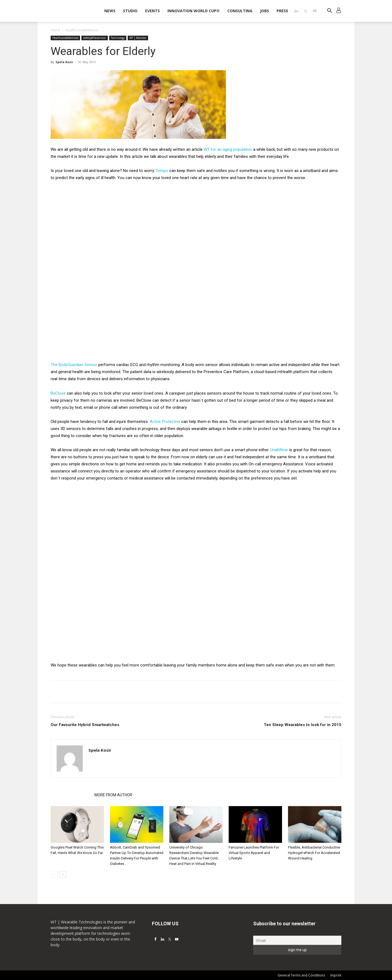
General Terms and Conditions (301, 975)
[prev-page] (54, 875)
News (110, 11)
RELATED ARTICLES (71, 795)
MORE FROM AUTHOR (113, 795)
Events (152, 11)
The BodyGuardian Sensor (74, 365)
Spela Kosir (64, 62)
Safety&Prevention (95, 38)
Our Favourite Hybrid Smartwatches (85, 725)
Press (282, 11)
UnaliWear (280, 450)
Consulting (240, 11)
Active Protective (165, 422)
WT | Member (138, 38)
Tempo (162, 171)
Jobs (264, 11)
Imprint (336, 975)
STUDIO (130, 11)
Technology (118, 38)
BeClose (58, 393)
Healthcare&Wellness (65, 38)
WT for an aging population (228, 149)
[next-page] (63, 875)
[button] (329, 11)
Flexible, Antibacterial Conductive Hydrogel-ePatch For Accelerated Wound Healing (314, 853)
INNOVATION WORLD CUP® (194, 11)
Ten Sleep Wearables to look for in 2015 (303, 725)
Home (55, 30)
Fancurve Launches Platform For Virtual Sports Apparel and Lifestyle (254, 853)
